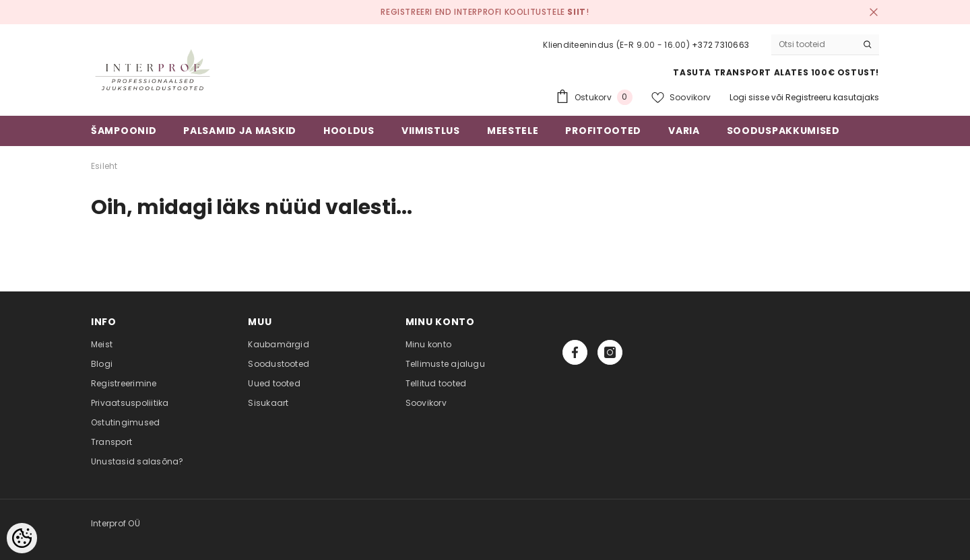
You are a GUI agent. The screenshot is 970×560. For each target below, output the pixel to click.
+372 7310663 (720, 45)
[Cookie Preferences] (22, 538)
